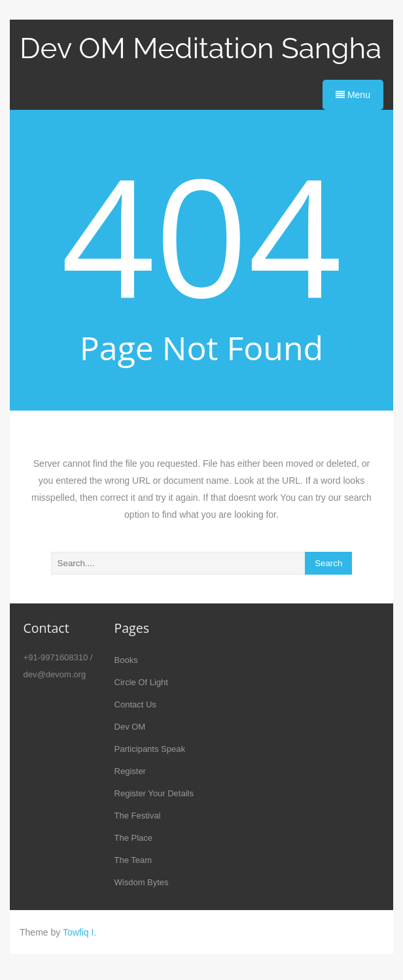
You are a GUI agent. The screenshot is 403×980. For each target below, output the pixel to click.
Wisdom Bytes (142, 882)
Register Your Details (154, 793)
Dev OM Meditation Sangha (201, 48)
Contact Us (135, 704)
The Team (133, 860)
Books (126, 660)
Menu (353, 95)
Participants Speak (150, 749)
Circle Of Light (141, 682)
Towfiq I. (79, 932)
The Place (134, 838)
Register (130, 771)
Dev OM (130, 727)
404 (202, 234)
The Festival (138, 816)
